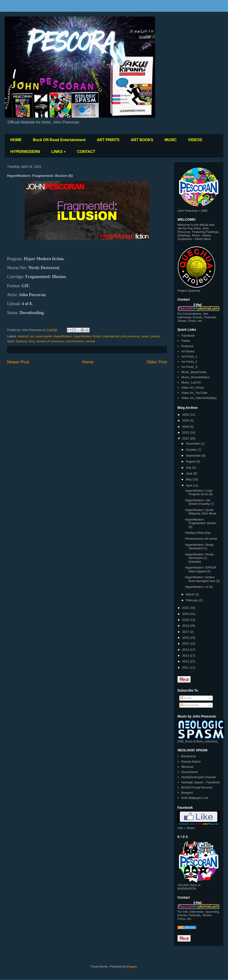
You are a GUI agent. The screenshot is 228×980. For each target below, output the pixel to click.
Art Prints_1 (189, 357)
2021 (186, 608)
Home (88, 362)
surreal (90, 341)
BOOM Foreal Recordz (197, 787)
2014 (186, 650)
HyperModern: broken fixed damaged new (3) (202, 579)
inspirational (111, 336)
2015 (186, 643)
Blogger (132, 966)
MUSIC (171, 140)
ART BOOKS (142, 140)
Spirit (11, 341)
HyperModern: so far (199, 587)
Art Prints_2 (189, 362)
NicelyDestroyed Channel (199, 777)
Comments (189, 705)
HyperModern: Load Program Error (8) (199, 492)
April (189, 485)
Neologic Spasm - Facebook (200, 782)
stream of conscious (50, 341)
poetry (155, 336)
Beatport (187, 793)
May (189, 479)
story (32, 341)
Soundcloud (189, 772)
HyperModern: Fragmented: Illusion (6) (201, 523)
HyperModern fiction (87, 336)
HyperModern (63, 336)
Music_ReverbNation (195, 377)
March (191, 594)
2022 (186, 438)
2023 (186, 432)
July (189, 468)
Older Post (157, 362)
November (193, 444)
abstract (23, 336)
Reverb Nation (191, 762)
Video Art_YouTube (194, 393)
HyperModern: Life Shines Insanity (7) (199, 502)
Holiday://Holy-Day (198, 533)
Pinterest (187, 346)
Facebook (188, 336)
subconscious (75, 341)
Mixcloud (187, 767)
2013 (186, 655)
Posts (186, 698)
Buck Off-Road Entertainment (59, 140)
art (32, 336)
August (191, 461)
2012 (186, 661)
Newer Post (18, 362)
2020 (186, 614)
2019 (186, 620)
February (193, 600)
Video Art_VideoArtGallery (199, 398)
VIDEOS (195, 140)
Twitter (186, 341)
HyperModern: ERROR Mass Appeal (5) (201, 569)
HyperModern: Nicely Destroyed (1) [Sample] (199, 558)
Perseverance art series (201, 539)
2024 (186, 427)
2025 (186, 420)
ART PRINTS (108, 140)
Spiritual (21, 341)
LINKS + (59, 152)
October (192, 450)
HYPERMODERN (25, 152)
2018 (186, 626)
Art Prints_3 (189, 367)
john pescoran (130, 336)
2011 (186, 667)
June (190, 473)
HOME (16, 140)
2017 (186, 632)
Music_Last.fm (191, 382)
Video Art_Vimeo (193, 388)
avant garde (44, 336)
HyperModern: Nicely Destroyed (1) (199, 547)
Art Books (188, 351)
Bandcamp (189, 756)
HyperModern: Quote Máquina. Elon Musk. (201, 512)
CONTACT (86, 152)
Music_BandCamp (194, 372)
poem (145, 336)
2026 (186, 415)
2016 (186, 638)
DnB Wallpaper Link (195, 798)
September (194, 456)
